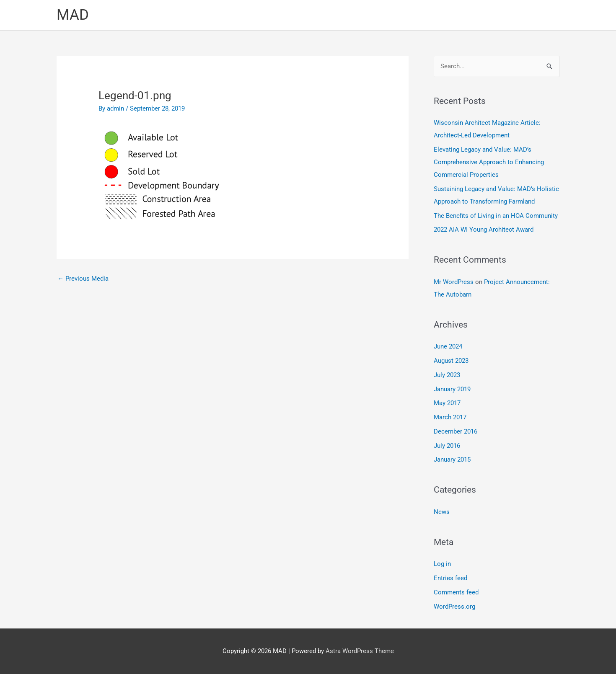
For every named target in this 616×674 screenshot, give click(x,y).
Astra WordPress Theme (360, 651)
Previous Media (83, 279)
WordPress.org (454, 607)
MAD (73, 15)
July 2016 (447, 446)
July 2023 (447, 375)
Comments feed (456, 592)
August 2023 (451, 361)
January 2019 (452, 389)
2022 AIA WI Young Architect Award (484, 230)
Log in (442, 564)
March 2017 (450, 417)
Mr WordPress (454, 282)
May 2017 (447, 403)
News (442, 512)
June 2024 (448, 346)
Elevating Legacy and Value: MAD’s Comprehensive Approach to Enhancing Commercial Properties (489, 162)
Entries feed (450, 578)
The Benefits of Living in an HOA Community (496, 216)
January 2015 (452, 460)
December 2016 (456, 431)
